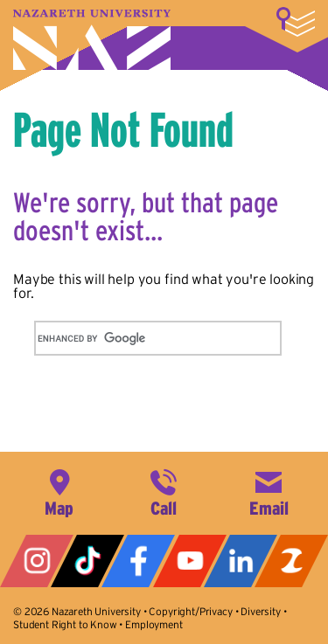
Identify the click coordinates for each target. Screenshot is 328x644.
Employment (154, 624)
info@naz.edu (269, 491)
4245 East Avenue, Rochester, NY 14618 (59, 491)
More (296, 22)
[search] (137, 338)
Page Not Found (123, 129)
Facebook (138, 561)
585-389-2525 (164, 491)
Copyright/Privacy (190, 611)
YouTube (190, 561)
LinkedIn (241, 561)
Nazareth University (92, 40)
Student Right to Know (65, 624)
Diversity (261, 611)
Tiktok (87, 561)
